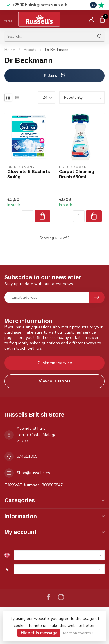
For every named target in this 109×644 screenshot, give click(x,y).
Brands (30, 50)
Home (10, 50)
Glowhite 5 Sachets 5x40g (29, 174)
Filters (54, 76)
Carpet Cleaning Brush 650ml (77, 174)
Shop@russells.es (33, 473)
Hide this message (39, 633)
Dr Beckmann (57, 50)
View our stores (54, 381)
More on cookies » (78, 633)
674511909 (27, 456)
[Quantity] (27, 216)
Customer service (55, 363)
